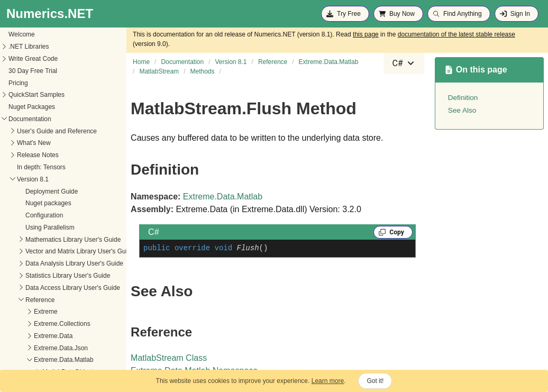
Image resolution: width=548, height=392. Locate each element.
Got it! (375, 381)
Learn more (328, 381)
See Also (462, 110)
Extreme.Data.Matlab (223, 197)
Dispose (19, 361)
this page (366, 34)
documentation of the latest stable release (456, 34)
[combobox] (404, 63)
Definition (463, 98)
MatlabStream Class (169, 358)
